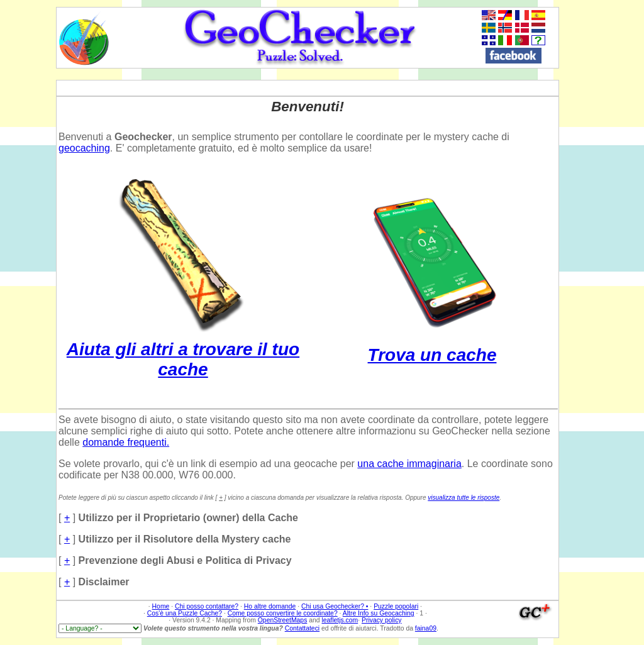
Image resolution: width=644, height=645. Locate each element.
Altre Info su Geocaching (379, 613)
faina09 (426, 628)
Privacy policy (382, 620)
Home (161, 606)
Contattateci (302, 628)
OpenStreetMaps (283, 620)
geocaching (84, 148)
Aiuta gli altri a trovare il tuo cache (183, 349)
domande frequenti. (126, 442)
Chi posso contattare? (207, 606)
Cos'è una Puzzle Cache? (185, 613)
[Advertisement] (599, 196)
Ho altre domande (270, 606)
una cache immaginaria (409, 464)
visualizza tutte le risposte (464, 498)
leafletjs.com (340, 620)
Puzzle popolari (396, 606)
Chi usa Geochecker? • (335, 606)
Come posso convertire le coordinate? (283, 613)
